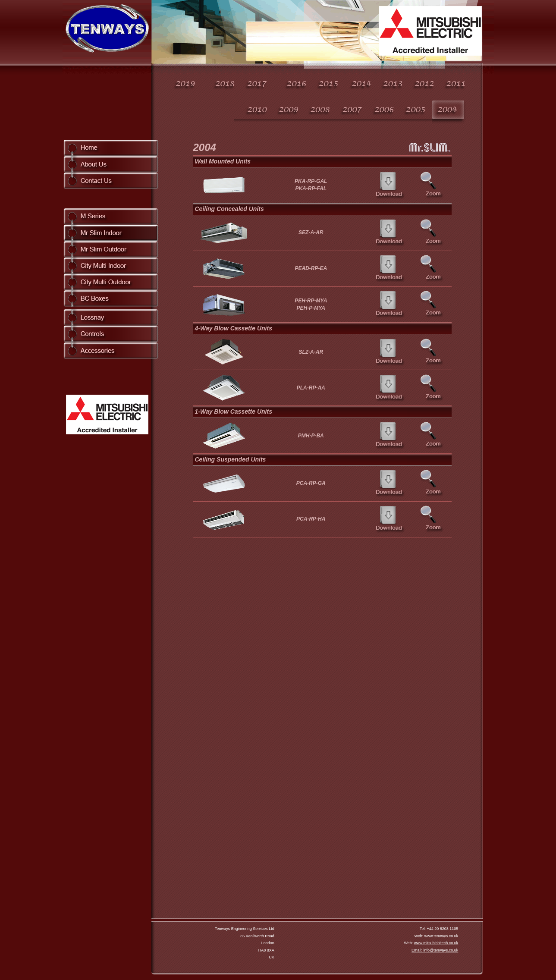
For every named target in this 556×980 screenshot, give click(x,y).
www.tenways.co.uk (441, 936)
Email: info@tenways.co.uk (435, 950)
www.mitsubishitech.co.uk (436, 943)
